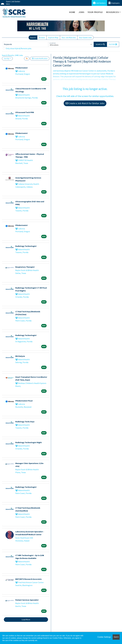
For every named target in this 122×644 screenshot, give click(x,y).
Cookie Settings (104, 637)
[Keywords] (26, 44)
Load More (26, 620)
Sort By (7, 58)
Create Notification (40, 58)
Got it (116, 637)
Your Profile (95, 12)
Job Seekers (99, 3)
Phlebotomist (21, 68)
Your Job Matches (69, 38)
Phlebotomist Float (24, 401)
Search (33, 38)
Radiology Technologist (26, 246)
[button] (113, 44)
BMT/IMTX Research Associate (28, 579)
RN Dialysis (20, 356)
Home (72, 12)
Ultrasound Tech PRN (25, 112)
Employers (114, 3)
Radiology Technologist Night (29, 442)
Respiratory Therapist (25, 267)
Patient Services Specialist (27, 600)
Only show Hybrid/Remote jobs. (19, 48)
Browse (42, 38)
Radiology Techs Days (25, 422)
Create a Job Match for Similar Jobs (85, 103)
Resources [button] (112, 12)
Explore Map (53, 38)
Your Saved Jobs (85, 38)
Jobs (81, 12)
